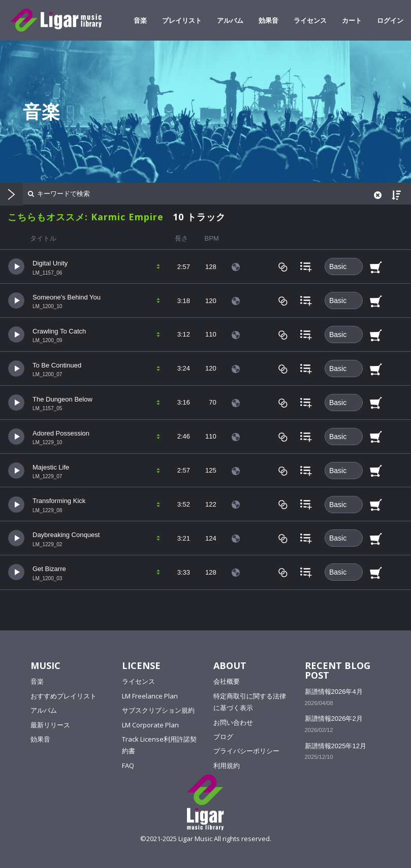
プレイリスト (182, 20)
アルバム (230, 20)
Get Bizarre (49, 569)
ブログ (223, 737)
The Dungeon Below (62, 399)
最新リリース (50, 725)
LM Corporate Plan (150, 725)
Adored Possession (61, 433)
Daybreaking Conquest (66, 535)
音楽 (140, 20)
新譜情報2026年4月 (334, 692)
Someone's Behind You (67, 297)
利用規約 (227, 765)
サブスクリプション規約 (158, 710)
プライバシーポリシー (246, 751)
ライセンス (310, 20)
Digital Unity (50, 263)
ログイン (390, 20)
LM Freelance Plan (150, 696)
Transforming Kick (59, 501)
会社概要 (227, 681)
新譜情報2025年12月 (336, 746)
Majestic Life (51, 467)
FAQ (128, 765)
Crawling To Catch (59, 331)
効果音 (268, 20)
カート (352, 20)
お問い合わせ (233, 722)
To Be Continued (57, 365)
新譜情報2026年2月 (334, 719)
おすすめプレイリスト (64, 696)
